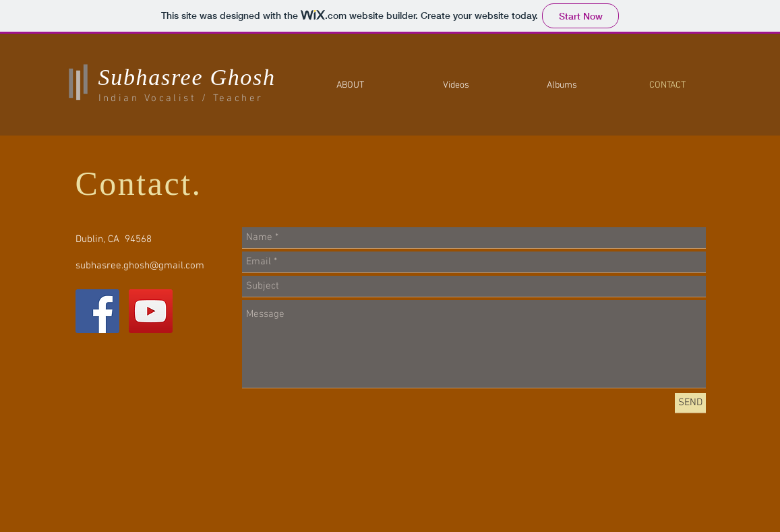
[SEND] (690, 403)
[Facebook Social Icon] (97, 311)
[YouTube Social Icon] (151, 311)
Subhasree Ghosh (187, 77)
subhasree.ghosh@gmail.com (140, 266)
